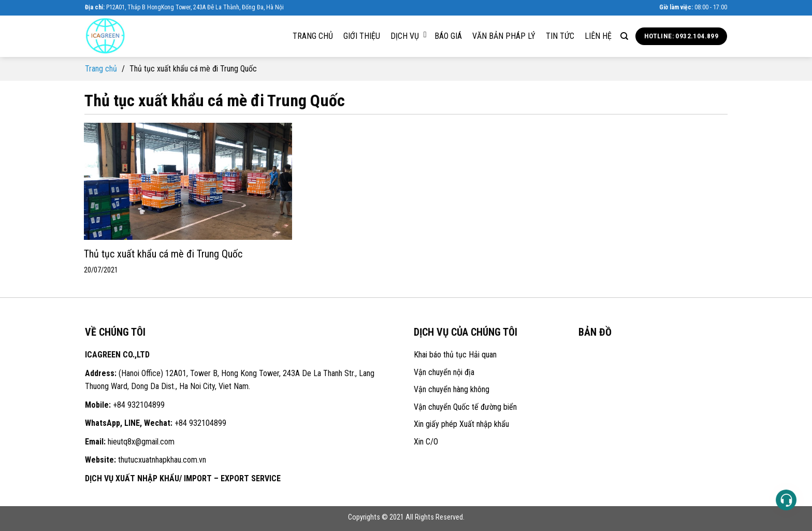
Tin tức (560, 36)
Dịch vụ (409, 36)
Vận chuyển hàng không (452, 389)
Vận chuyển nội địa (444, 372)
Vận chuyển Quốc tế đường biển (465, 407)
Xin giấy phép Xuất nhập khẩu (461, 424)
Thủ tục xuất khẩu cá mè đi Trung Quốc (163, 254)
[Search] (624, 36)
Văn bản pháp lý (504, 36)
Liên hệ (598, 36)
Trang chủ (313, 36)
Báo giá (448, 36)
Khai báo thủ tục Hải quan (455, 355)
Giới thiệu (362, 36)
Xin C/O (426, 442)
